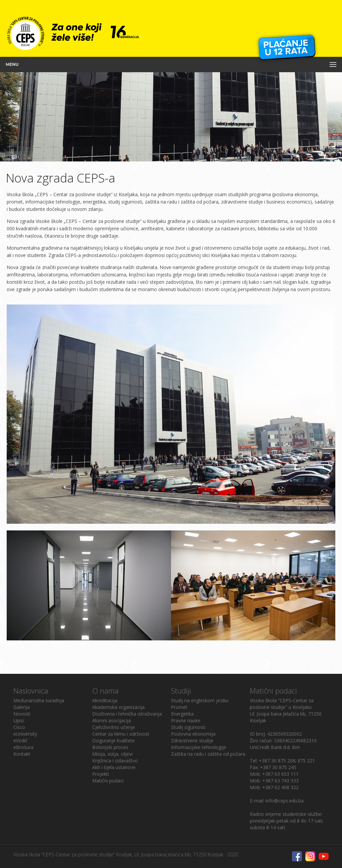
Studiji (181, 691)
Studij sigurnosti (188, 727)
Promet (179, 707)
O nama (105, 691)
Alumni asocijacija (112, 720)
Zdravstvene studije (192, 740)
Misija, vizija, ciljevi (112, 754)
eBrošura (23, 747)
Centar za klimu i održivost (121, 734)
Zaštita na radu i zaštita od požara (208, 754)
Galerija (22, 707)
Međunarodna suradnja (39, 700)
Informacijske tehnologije (199, 747)
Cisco (19, 727)
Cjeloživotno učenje (114, 727)
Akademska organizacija (118, 707)
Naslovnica (31, 691)
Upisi (19, 720)
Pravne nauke (186, 720)
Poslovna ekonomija (193, 734)
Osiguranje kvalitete (114, 740)
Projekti (101, 774)
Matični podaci (108, 781)
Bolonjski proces (110, 747)
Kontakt (22, 754)
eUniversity (25, 734)
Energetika (182, 714)
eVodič (21, 740)
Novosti (22, 714)
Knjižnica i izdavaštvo (115, 761)
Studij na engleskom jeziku (200, 700)
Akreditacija (105, 700)
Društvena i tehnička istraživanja (127, 714)
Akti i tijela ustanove (114, 767)
